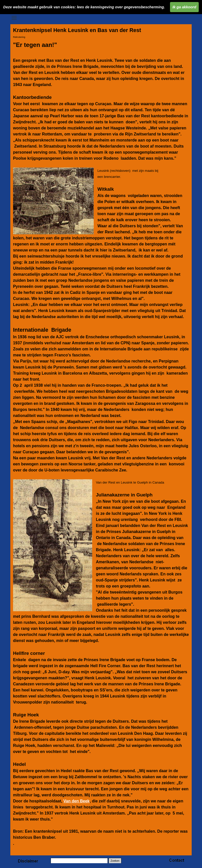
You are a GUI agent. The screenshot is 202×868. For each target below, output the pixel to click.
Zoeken (115, 861)
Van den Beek (77, 801)
